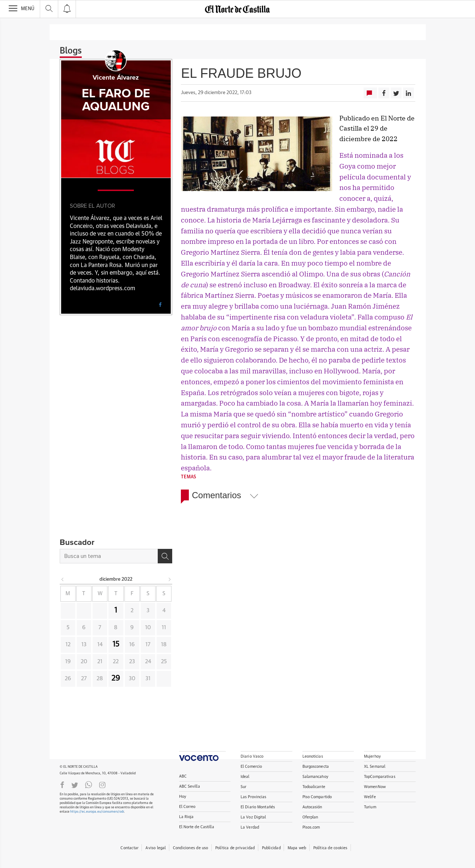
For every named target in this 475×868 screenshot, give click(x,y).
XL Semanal (375, 767)
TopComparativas (380, 777)
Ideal (245, 777)
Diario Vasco (252, 756)
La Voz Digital (253, 817)
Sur (243, 787)
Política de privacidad (235, 848)
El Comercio (251, 767)
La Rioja (186, 817)
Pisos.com (311, 827)
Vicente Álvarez (116, 78)
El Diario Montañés (258, 807)
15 (116, 644)
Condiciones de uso (191, 848)
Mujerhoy (372, 756)
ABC (183, 776)
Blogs (71, 51)
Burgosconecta (316, 767)
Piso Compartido (317, 797)
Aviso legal (156, 848)
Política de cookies (330, 848)
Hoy (183, 797)
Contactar (130, 848)
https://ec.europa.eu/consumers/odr (97, 812)
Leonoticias (313, 756)
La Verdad (250, 827)
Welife (370, 797)
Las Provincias (254, 797)
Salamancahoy (315, 777)
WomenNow (375, 787)
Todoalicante (314, 787)
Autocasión (312, 807)
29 (116, 678)
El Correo (187, 807)
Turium (370, 807)
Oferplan (310, 817)
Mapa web (297, 848)
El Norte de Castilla (197, 827)
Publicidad (271, 848)
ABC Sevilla (190, 786)
